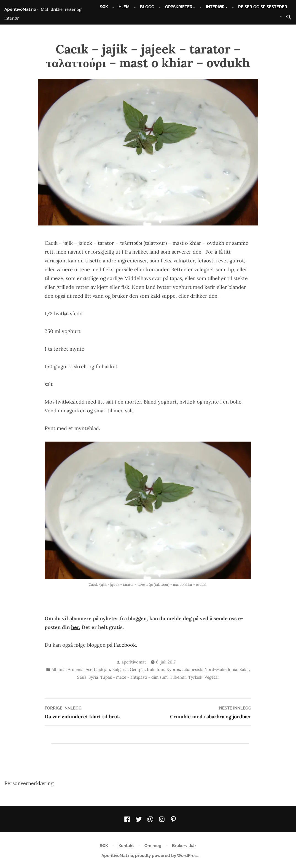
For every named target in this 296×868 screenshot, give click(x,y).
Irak (151, 669)
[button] (287, 18)
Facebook (125, 645)
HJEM (124, 7)
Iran (160, 669)
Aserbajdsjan (98, 669)
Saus (82, 677)
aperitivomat (134, 662)
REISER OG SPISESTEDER (263, 7)
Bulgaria (120, 669)
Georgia (137, 669)
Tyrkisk (195, 677)
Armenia (76, 669)
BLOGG (147, 7)
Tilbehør (178, 677)
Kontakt (126, 846)
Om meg (153, 846)
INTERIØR (215, 7)
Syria (93, 677)
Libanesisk (192, 669)
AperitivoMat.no (20, 9)
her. (76, 627)
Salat (244, 669)
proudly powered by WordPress (167, 856)
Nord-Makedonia (221, 669)
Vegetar (212, 677)
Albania (59, 669)
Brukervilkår (184, 846)
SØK (104, 7)
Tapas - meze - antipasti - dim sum (134, 677)
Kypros (173, 669)
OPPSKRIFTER (179, 7)
